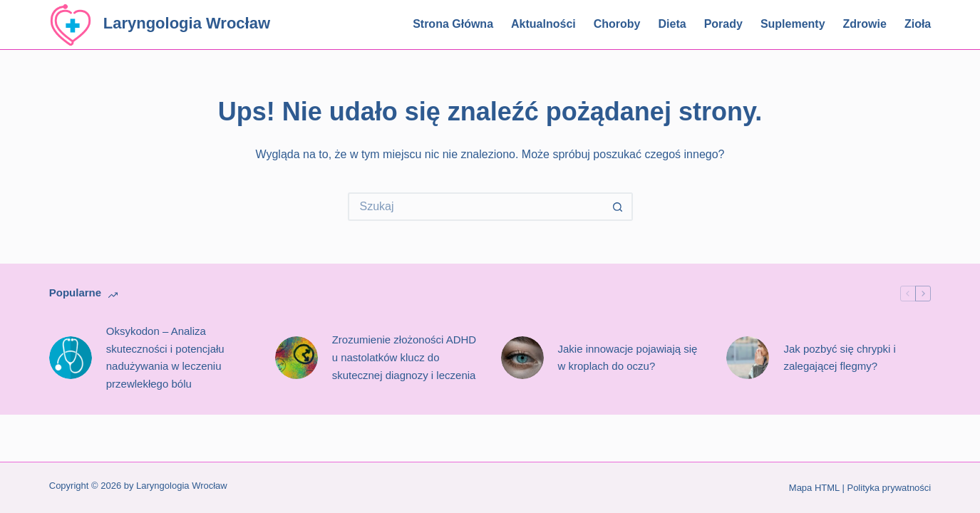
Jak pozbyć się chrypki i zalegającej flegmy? (840, 358)
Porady (723, 24)
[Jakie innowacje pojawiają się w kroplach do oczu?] (522, 358)
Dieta (672, 24)
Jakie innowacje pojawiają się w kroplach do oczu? (628, 358)
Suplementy (793, 24)
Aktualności (543, 24)
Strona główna (453, 24)
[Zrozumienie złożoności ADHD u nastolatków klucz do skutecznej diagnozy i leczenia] (296, 358)
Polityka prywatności (889, 488)
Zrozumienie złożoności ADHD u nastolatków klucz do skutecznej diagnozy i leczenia (404, 357)
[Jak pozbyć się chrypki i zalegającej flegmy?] (748, 358)
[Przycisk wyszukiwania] (619, 207)
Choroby (617, 24)
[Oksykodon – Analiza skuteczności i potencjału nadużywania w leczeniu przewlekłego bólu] (71, 358)
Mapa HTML (814, 488)
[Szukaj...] (476, 207)
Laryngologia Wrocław (187, 23)
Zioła (918, 24)
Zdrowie (865, 24)
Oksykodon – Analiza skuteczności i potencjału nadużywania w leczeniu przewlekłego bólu (165, 357)
